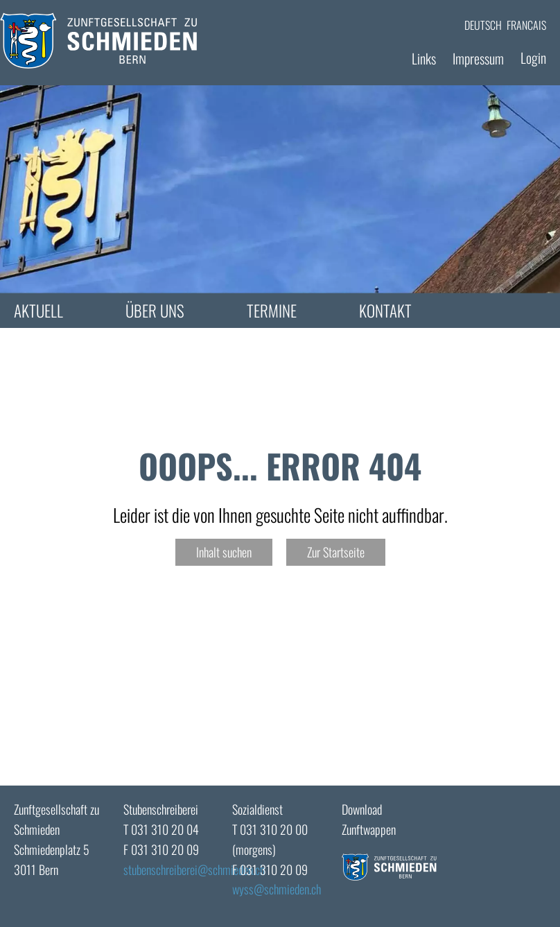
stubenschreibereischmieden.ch (194, 869)
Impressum (478, 58)
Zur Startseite (336, 552)
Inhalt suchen (224, 552)
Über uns (155, 311)
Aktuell (38, 311)
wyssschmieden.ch (277, 889)
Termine (272, 311)
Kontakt (385, 311)
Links (424, 58)
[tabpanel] (280, 189)
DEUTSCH (483, 25)
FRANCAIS (526, 25)
